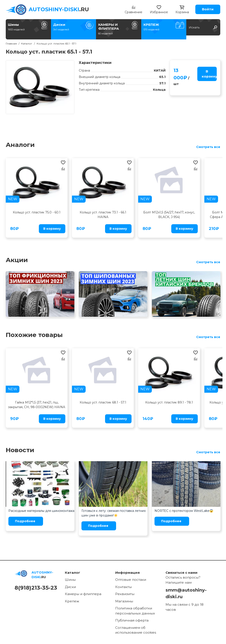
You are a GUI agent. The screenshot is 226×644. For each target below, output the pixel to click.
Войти (208, 9)
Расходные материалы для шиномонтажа (41, 511)
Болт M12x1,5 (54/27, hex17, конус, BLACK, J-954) (169, 215)
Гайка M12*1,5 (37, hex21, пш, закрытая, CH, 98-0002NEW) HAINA (37, 405)
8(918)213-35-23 (36, 588)
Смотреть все (208, 147)
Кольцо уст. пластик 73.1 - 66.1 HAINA (103, 215)
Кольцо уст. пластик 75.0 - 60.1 (37, 212)
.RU (59, 9)
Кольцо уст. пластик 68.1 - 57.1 (103, 402)
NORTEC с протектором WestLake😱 (184, 511)
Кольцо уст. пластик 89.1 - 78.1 (169, 402)
